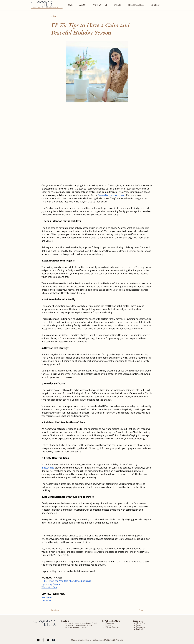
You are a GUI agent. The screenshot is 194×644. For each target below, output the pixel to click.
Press (138, 625)
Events (108, 625)
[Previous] (60, 610)
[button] (136, 5)
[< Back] (60, 16)
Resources (140, 627)
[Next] (137, 610)
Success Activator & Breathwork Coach (47, 8)
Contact (139, 629)
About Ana (141, 623)
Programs (110, 623)
